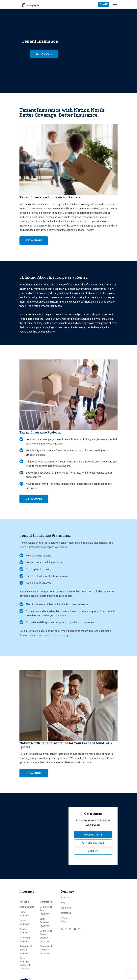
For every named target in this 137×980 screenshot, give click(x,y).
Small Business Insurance (45, 922)
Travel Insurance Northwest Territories (25, 963)
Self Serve (66, 908)
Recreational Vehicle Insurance (26, 950)
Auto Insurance (27, 907)
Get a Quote (44, 54)
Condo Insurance (24, 931)
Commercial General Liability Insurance (46, 936)
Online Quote (93, 835)
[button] (104, 4)
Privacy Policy (64, 920)
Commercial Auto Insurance (46, 910)
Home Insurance (24, 914)
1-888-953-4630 (95, 843)
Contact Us (66, 913)
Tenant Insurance (24, 922)
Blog (63, 903)
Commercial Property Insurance (46, 950)
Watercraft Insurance (25, 939)
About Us (65, 897)
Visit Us (93, 851)
